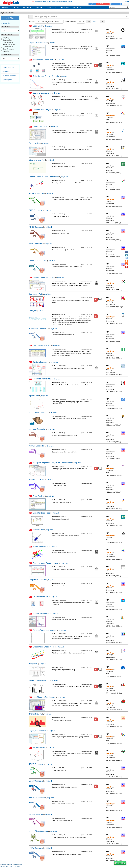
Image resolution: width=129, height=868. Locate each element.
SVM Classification (40, 546)
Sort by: (32, 22)
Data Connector (8, 49)
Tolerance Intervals (40, 597)
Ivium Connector (36, 244)
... (99, 22)
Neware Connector (37, 446)
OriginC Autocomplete (38, 43)
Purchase (27, 7)
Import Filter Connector (39, 831)
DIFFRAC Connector (38, 261)
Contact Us (77, 7)
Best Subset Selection (42, 345)
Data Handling (8, 42)
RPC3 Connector (36, 227)
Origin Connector (36, 781)
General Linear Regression (44, 277)
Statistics (6, 51)
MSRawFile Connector (38, 329)
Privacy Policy (9, 866)
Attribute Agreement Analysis (45, 630)
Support (39, 7)
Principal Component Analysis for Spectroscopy (52, 463)
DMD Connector (36, 210)
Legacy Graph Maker (38, 731)
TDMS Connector (36, 764)
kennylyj (52, 43)
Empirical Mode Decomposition (45, 563)
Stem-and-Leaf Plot (37, 160)
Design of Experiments (42, 93)
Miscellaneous (8, 47)
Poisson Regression (41, 613)
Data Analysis (8, 40)
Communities (52, 7)
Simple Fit (33, 664)
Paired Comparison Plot (39, 680)
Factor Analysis (39, 747)
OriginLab (48, 26)
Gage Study (38, 26)
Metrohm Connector (37, 429)
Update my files (7, 80)
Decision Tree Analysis (42, 110)
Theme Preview (35, 714)
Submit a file (6, 71)
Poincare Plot (38, 530)
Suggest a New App (8, 67)
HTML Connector (36, 848)
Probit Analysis (39, 496)
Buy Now (92, 4)
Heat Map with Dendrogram (44, 697)
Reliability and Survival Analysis (46, 76)
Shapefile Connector (37, 580)
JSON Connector (36, 814)
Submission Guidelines (9, 75)
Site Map (2, 866)
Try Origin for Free (103, 4)
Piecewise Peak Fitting (42, 379)
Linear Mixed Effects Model (44, 647)
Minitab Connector (37, 193)
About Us (65, 7)
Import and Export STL (38, 412)
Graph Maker (34, 143)
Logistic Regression (41, 126)
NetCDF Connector (37, 798)
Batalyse (33, 311)
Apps (16, 7)
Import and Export (9, 45)
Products (6, 7)
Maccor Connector (37, 479)
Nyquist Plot (34, 396)
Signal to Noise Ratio (41, 513)
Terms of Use (17, 866)
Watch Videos (116, 4)
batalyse (41, 311)
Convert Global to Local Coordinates (44, 177)
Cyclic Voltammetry (41, 362)
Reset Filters (6, 23)
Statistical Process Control (43, 59)
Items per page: (71, 22)
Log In (127, 2)
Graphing (6, 38)
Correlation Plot (35, 294)
